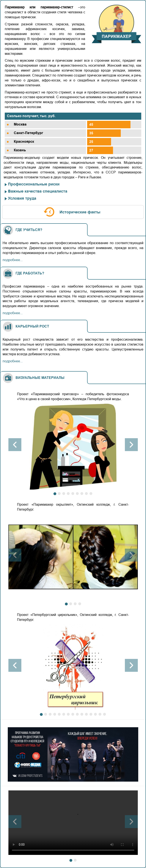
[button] (15, 445)
